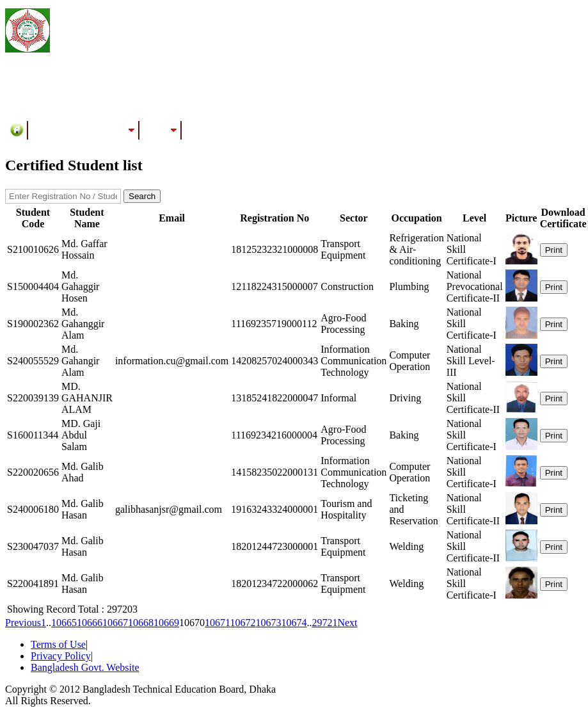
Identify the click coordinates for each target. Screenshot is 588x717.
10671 (217, 623)
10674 (294, 623)
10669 (166, 623)
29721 (324, 623)
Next (347, 623)
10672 (242, 623)
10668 (141, 623)
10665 (64, 623)
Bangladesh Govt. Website (85, 667)
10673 (268, 623)
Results (161, 130)
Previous (23, 623)
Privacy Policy (61, 656)
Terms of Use (58, 644)
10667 (115, 623)
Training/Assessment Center (84, 130)
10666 (90, 623)
